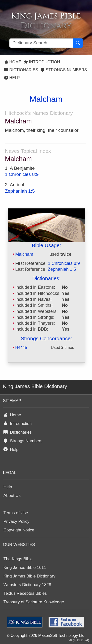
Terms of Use (16, 513)
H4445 (21, 347)
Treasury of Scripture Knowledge (34, 602)
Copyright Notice (19, 530)
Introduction (42, 62)
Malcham (24, 254)
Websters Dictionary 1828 (27, 585)
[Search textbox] (41, 43)
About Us (12, 496)
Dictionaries (21, 70)
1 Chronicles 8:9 (22, 174)
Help (12, 78)
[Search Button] (78, 43)
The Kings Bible (18, 559)
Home (13, 62)
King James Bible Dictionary (29, 576)
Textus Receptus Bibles (25, 593)
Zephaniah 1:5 (20, 191)
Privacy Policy (16, 521)
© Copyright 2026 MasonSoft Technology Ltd (46, 636)
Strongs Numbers (64, 70)
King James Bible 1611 (25, 568)
